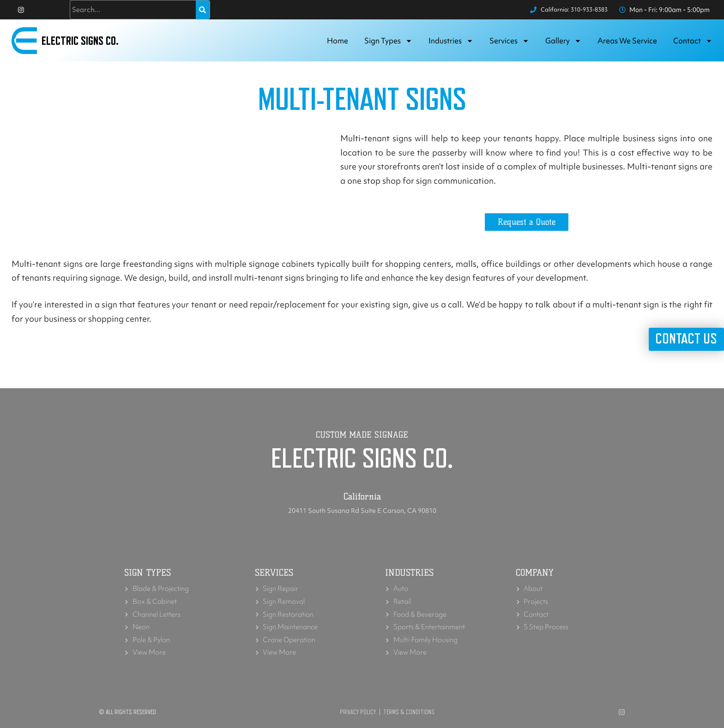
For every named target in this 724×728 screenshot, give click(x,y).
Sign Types (388, 44)
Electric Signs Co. (84, 43)
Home (338, 43)
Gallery (563, 44)
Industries (451, 44)
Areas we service (627, 43)
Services (509, 44)
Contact (693, 44)
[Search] (203, 11)
